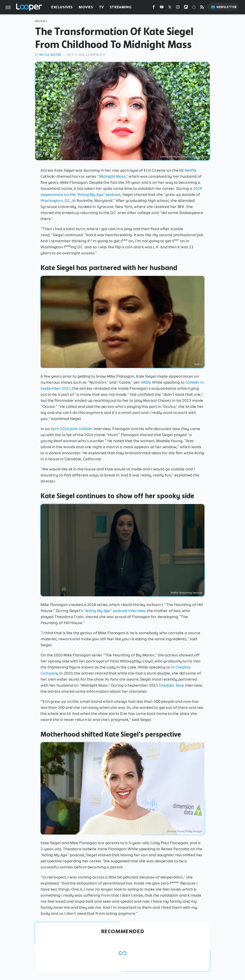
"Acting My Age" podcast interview (115, 611)
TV (101, 7)
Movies (86, 7)
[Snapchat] (194, 8)
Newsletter (224, 7)
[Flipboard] (186, 8)
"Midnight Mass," (112, 176)
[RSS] (202, 8)
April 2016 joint (64, 429)
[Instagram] (178, 8)
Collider (86, 429)
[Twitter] (170, 8)
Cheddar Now (171, 685)
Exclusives (62, 7)
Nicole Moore (50, 55)
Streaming (121, 7)
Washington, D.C (55, 201)
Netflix (190, 170)
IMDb (146, 382)
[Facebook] (154, 8)
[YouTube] (162, 8)
